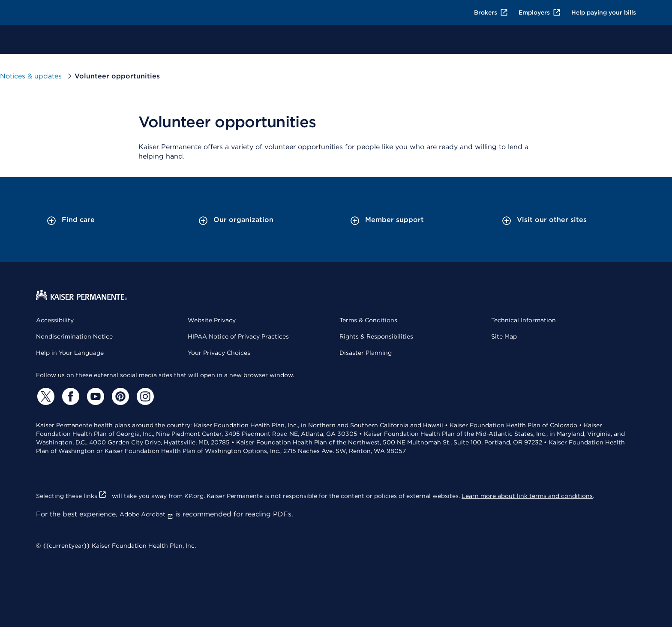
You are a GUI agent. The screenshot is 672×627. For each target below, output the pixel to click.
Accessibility (55, 320)
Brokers (491, 12)
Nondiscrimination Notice (74, 336)
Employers (540, 12)
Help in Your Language (70, 353)
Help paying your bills (604, 12)
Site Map (504, 336)
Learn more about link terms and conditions (527, 496)
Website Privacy (212, 320)
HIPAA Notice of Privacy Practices (238, 336)
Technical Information (523, 320)
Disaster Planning (366, 353)
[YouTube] (94, 396)
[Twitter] (45, 396)
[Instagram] (144, 396)
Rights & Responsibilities (376, 336)
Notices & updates (31, 76)
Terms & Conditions (368, 320)
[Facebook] (69, 396)
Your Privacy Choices (219, 353)
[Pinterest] (119, 396)
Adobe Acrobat (146, 514)
